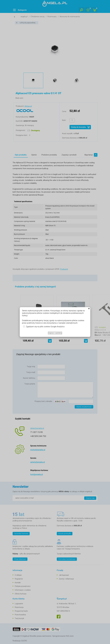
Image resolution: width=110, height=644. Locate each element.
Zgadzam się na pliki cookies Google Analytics (45, 327)
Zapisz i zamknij (55, 333)
